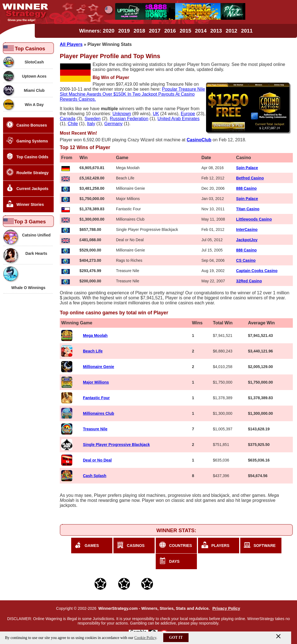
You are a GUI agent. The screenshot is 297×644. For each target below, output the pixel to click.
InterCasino (247, 230)
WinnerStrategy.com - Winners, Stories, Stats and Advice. (154, 608)
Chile (73, 124)
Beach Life (93, 351)
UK (156, 114)
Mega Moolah (95, 335)
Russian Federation (129, 119)
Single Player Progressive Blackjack (116, 445)
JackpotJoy (247, 240)
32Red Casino (249, 281)
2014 (201, 31)
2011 (247, 31)
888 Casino (246, 188)
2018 (139, 31)
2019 (124, 31)
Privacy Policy (226, 608)
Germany (113, 124)
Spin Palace (247, 168)
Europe (188, 114)
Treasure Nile (95, 429)
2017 (155, 31)
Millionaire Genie (98, 367)
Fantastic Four (96, 398)
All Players (71, 44)
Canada (68, 119)
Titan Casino (248, 209)
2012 (232, 31)
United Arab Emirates (178, 119)
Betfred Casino (250, 178)
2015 (185, 31)
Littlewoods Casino (254, 219)
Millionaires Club (98, 413)
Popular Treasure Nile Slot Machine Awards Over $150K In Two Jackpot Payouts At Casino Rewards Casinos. (132, 94)
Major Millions (96, 382)
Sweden (93, 119)
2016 (170, 31)
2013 (216, 31)
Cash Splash (95, 476)
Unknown (122, 114)
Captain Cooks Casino (257, 271)
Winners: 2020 (97, 31)
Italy (91, 124)
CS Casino (246, 260)
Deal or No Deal (97, 460)
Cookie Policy (145, 638)
